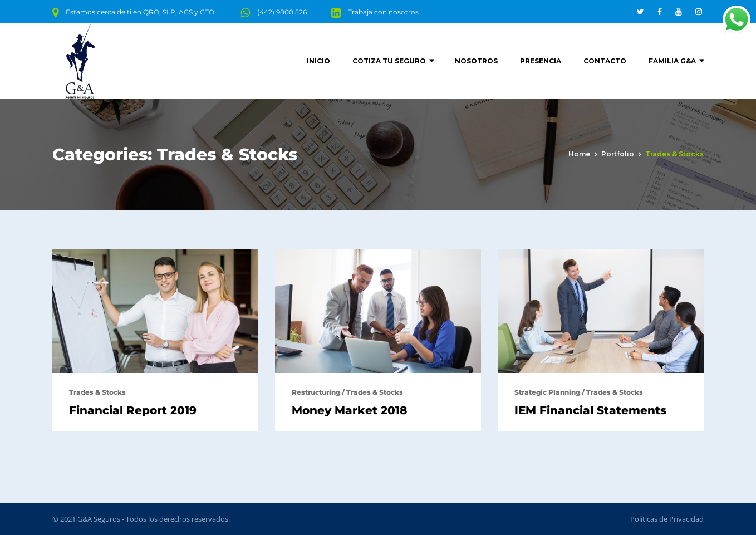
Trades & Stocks (97, 392)
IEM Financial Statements (590, 410)
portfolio (618, 154)
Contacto (605, 61)
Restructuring (316, 392)
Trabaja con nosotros (383, 12)
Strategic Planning (547, 392)
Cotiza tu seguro (389, 61)
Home (579, 154)
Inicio (318, 61)
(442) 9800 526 (282, 12)
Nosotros (476, 61)
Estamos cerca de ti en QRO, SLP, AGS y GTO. (141, 12)
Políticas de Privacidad (667, 519)
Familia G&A (672, 61)
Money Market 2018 (349, 410)
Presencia (541, 61)
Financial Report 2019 (133, 410)
